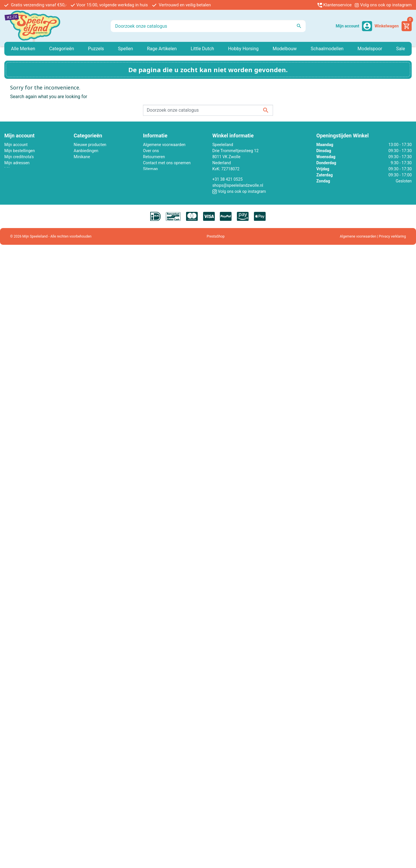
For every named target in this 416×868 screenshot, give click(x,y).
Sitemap (150, 169)
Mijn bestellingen (20, 151)
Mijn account (16, 145)
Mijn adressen (17, 163)
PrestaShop (216, 236)
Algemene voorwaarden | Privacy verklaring (373, 236)
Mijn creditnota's (19, 157)
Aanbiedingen (86, 151)
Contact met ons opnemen (167, 163)
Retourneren (154, 157)
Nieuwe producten (90, 145)
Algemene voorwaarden (164, 145)
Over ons (151, 151)
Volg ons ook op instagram (383, 5)
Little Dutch (84, 169)
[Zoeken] (208, 26)
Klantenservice (335, 5)
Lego (78, 163)
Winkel (149, 175)
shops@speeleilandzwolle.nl (238, 185)
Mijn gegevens (17, 169)
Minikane (82, 157)
